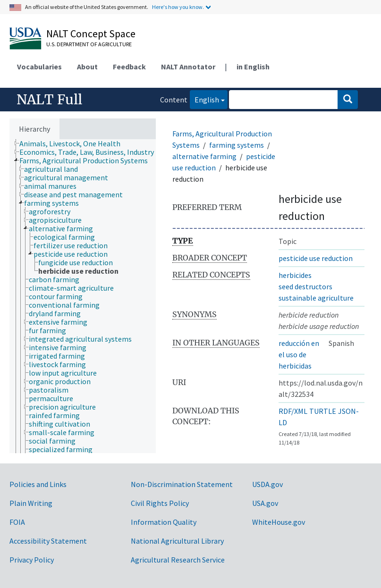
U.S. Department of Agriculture (89, 44)
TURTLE (323, 411)
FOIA (17, 522)
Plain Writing (31, 503)
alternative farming (204, 156)
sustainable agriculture (316, 298)
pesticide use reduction (316, 258)
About (87, 67)
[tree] (83, 296)
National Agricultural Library (177, 541)
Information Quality (164, 522)
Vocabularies (39, 67)
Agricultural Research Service (178, 560)
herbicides (295, 275)
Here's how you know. (178, 7)
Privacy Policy (32, 560)
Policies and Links (38, 484)
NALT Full (49, 100)
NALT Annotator (188, 67)
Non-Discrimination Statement (182, 484)
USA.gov (265, 503)
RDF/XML (293, 411)
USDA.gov (267, 484)
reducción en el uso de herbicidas (299, 354)
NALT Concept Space (91, 34)
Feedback (129, 67)
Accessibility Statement (48, 541)
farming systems (237, 145)
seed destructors (305, 286)
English (204, 99)
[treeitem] (74, 143)
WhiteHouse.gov (279, 522)
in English (253, 67)
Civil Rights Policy (160, 503)
